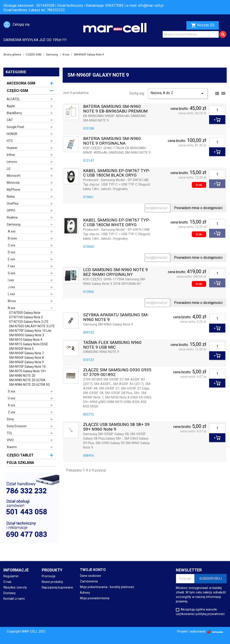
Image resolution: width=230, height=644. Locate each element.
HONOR (12, 134)
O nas (7, 582)
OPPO (11, 210)
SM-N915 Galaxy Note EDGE (29, 344)
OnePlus (13, 204)
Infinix (11, 155)
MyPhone (13, 190)
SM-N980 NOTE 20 (22, 376)
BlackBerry (14, 113)
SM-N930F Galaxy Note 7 (26, 353)
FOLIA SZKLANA (20, 463)
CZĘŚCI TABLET (20, 455)
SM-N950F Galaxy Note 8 (26, 358)
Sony (10, 419)
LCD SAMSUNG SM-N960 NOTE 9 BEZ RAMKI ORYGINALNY (115, 272)
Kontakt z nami (14, 599)
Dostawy (10, 593)
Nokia (11, 197)
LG (9, 169)
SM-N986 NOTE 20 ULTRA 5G (29, 385)
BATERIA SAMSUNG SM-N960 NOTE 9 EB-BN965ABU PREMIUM (115, 109)
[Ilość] (217, 110)
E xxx (11, 259)
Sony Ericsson (17, 426)
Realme (12, 217)
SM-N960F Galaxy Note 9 (26, 362)
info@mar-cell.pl (151, 6)
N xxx (12, 308)
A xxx (12, 231)
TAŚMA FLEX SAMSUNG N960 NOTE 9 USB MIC (112, 345)
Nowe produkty (52, 582)
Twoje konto (93, 570)
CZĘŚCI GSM (17, 91)
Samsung (14, 224)
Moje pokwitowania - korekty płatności (107, 587)
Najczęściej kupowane (57, 587)
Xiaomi (12, 447)
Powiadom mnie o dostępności (198, 208)
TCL (10, 433)
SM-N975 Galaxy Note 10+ (27, 371)
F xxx (11, 266)
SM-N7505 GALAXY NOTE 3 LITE (32, 326)
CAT (10, 120)
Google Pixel (15, 127)
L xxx (11, 294)
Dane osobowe (91, 576)
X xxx (12, 405)
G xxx (12, 273)
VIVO (10, 440)
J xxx (11, 287)
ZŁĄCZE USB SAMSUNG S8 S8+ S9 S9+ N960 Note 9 (116, 427)
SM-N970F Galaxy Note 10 (27, 367)
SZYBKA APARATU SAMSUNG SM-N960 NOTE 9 (116, 317)
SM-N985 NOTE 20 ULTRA (27, 380)
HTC (10, 141)
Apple (11, 106)
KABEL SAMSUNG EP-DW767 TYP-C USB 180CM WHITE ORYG (117, 223)
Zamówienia (89, 581)
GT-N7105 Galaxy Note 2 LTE (29, 322)
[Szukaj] (191, 34)
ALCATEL (13, 99)
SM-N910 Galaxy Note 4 (26, 340)
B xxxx (12, 238)
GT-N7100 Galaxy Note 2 (26, 317)
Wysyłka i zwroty (15, 587)
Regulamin (11, 576)
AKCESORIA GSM (21, 83)
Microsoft (14, 176)
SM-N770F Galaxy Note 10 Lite (30, 331)
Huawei (12, 148)
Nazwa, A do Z (178, 93)
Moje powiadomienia (95, 598)
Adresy (85, 593)
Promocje (49, 576)
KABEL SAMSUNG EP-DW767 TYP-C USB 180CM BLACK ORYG (117, 173)
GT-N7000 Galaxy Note (25, 313)
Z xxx (12, 412)
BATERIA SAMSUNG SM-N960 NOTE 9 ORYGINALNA (112, 141)
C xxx (12, 245)
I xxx (11, 280)
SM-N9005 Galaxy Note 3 (27, 335)
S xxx (12, 391)
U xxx (12, 398)
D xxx (12, 252)
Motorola (13, 183)
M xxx (12, 301)
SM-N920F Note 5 (21, 349)
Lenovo (12, 162)
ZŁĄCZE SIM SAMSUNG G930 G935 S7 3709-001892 (117, 372)
